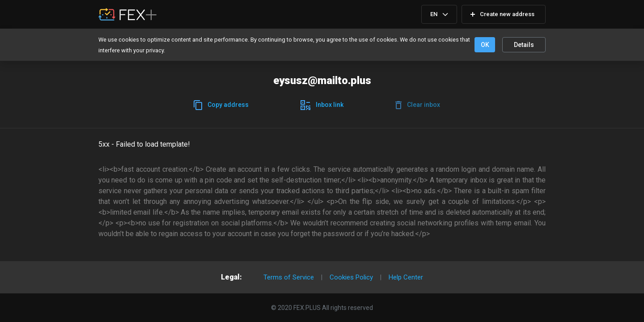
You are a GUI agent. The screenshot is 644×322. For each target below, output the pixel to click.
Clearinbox (418, 105)
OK (485, 45)
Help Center (406, 277)
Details (524, 45)
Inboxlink (322, 105)
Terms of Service (289, 277)
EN (434, 14)
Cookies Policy (351, 277)
